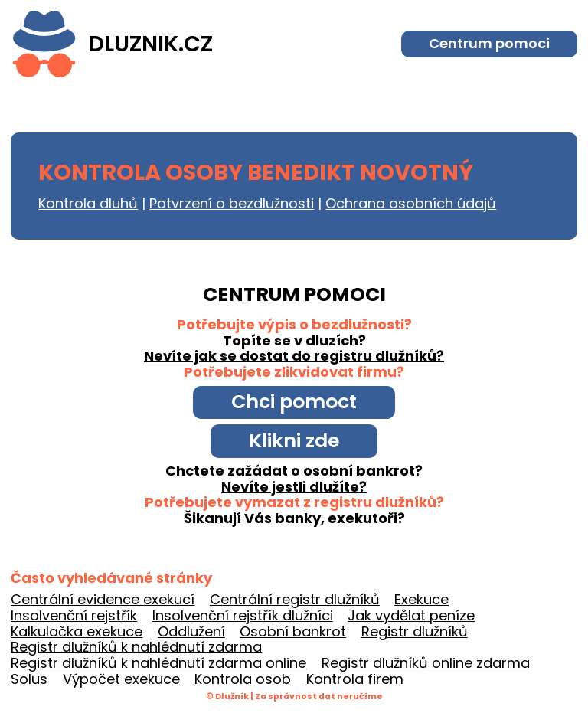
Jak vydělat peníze (411, 615)
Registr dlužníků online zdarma (426, 663)
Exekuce (421, 599)
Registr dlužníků (415, 631)
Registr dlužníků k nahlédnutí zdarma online (158, 663)
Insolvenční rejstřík (74, 615)
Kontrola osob (243, 679)
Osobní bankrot (293, 631)
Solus (29, 679)
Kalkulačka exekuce (77, 631)
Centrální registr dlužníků (295, 599)
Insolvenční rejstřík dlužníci (243, 615)
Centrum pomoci (489, 43)
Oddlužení (191, 631)
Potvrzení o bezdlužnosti (232, 203)
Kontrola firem (355, 679)
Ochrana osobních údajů (411, 203)
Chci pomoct (294, 402)
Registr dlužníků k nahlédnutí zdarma (136, 647)
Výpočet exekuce (121, 679)
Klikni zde (294, 441)
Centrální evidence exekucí (103, 599)
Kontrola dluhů (88, 203)
